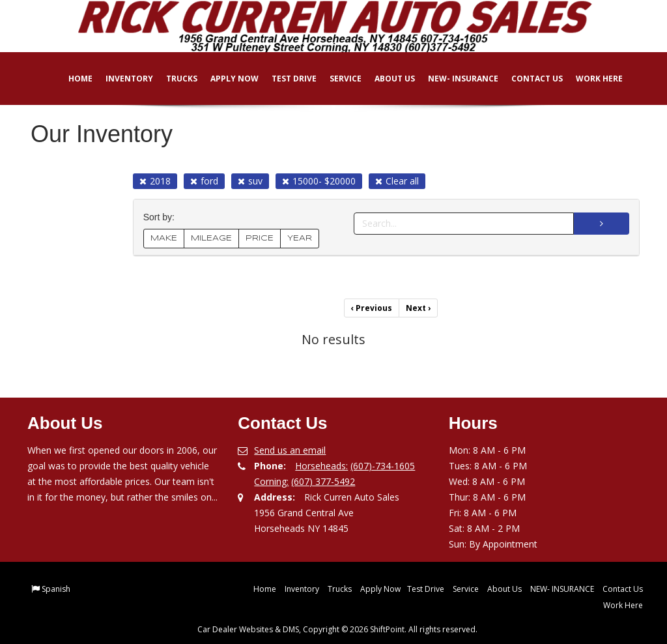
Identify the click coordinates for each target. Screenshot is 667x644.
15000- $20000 (319, 181)
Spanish (56, 589)
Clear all (397, 181)
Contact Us (528, 79)
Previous (372, 308)
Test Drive (285, 79)
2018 (155, 181)
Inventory (120, 79)
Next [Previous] (418, 308)
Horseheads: (321, 466)
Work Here (590, 79)
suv (250, 181)
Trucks (173, 79)
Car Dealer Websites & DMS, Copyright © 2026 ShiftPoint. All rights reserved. (337, 629)
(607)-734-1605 (383, 466)
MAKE (164, 238)
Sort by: (162, 217)
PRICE (260, 238)
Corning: (271, 481)
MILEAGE (211, 238)
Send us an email (290, 450)
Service (336, 79)
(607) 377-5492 (323, 481)
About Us (386, 79)
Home (71, 79)
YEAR (300, 238)
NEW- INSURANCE (454, 79)
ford (204, 181)
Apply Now (225, 79)
